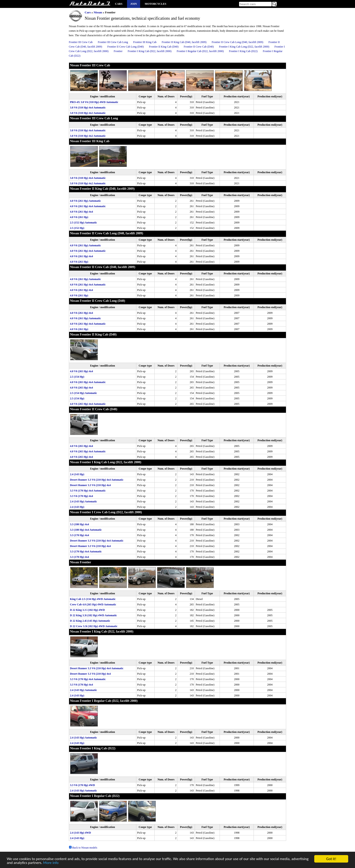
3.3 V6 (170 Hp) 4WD (82, 785)
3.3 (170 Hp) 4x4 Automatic (86, 551)
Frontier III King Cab (145, 42)
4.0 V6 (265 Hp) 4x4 (81, 371)
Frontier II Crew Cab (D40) (199, 47)
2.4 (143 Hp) (77, 474)
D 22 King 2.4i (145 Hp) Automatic (90, 621)
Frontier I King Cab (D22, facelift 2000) (150, 51)
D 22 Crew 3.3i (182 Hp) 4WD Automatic (94, 626)
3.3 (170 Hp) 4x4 (79, 535)
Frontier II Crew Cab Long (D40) (126, 47)
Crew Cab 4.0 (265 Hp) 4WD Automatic (93, 604)
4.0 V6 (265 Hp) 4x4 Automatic (88, 382)
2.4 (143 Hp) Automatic (83, 501)
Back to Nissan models (83, 848)
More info (51, 863)
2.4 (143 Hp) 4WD (80, 833)
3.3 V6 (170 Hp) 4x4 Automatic (88, 491)
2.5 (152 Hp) (77, 228)
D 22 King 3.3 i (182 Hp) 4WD (87, 610)
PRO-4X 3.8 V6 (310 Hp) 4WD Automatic (94, 102)
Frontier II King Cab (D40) (164, 47)
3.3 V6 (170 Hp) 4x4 (81, 496)
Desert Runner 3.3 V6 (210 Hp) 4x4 (90, 485)
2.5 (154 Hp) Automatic (83, 393)
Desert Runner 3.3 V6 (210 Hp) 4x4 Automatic (97, 480)
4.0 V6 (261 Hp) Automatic (85, 201)
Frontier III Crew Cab (81, 42)
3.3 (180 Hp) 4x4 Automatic (86, 530)
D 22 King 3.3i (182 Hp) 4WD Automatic (93, 615)
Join (134, 4)
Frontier (118, 51)
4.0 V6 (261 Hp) (79, 217)
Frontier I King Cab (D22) (243, 51)
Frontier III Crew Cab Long (113, 42)
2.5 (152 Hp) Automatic (83, 223)
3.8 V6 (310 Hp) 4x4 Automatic (88, 108)
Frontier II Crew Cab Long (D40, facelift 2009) (237, 42)
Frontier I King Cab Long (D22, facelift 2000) (244, 47)
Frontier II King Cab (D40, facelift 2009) (184, 42)
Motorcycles (155, 4)
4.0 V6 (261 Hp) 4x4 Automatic (88, 206)
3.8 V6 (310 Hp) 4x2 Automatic (88, 113)
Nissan (98, 12)
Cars (119, 4)
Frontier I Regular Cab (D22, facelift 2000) (200, 51)
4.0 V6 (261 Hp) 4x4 (81, 212)
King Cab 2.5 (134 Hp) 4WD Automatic (93, 599)
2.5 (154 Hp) (77, 377)
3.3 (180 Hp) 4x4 (79, 524)
